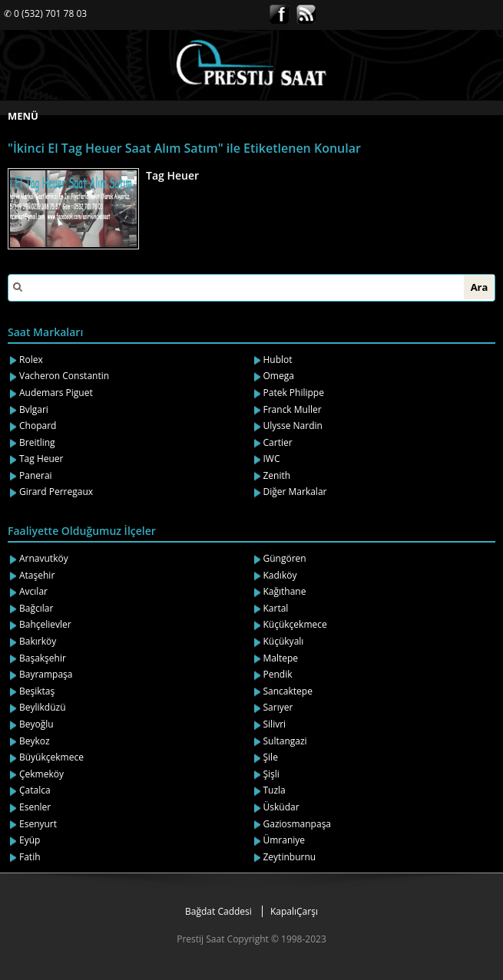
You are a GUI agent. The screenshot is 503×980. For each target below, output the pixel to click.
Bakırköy (38, 641)
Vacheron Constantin (64, 376)
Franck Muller (293, 409)
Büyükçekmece (51, 757)
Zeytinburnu (290, 857)
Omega (279, 376)
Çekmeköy (41, 774)
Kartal (276, 608)
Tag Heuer (172, 175)
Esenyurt (38, 824)
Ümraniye (285, 840)
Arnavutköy (44, 558)
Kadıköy (280, 575)
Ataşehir (37, 575)
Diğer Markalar (295, 492)
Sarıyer (278, 707)
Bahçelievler (45, 624)
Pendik (278, 674)
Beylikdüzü (43, 707)
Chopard (38, 426)
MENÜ (23, 116)
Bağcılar (36, 608)
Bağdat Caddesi (218, 911)
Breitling (37, 442)
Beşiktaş (37, 691)
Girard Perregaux (56, 492)
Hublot (278, 360)
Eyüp (30, 840)
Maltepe (281, 658)
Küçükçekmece (295, 624)
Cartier (278, 442)
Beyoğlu (36, 724)
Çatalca (35, 790)
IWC (272, 459)
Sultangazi (285, 741)
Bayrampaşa (46, 674)
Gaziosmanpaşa (298, 824)
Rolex (31, 360)
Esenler (35, 807)
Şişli (271, 774)
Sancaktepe (288, 691)
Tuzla (275, 790)
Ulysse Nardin (293, 426)
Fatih (30, 857)
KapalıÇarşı (294, 911)
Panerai (36, 475)
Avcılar (33, 591)
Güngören (285, 558)
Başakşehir (43, 658)
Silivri (275, 724)
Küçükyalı (284, 641)
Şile (271, 757)
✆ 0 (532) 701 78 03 (45, 13)
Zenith (277, 475)
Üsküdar (281, 807)
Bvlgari (34, 409)
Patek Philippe (294, 393)
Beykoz (35, 741)
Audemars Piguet (56, 393)
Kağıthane (285, 591)
